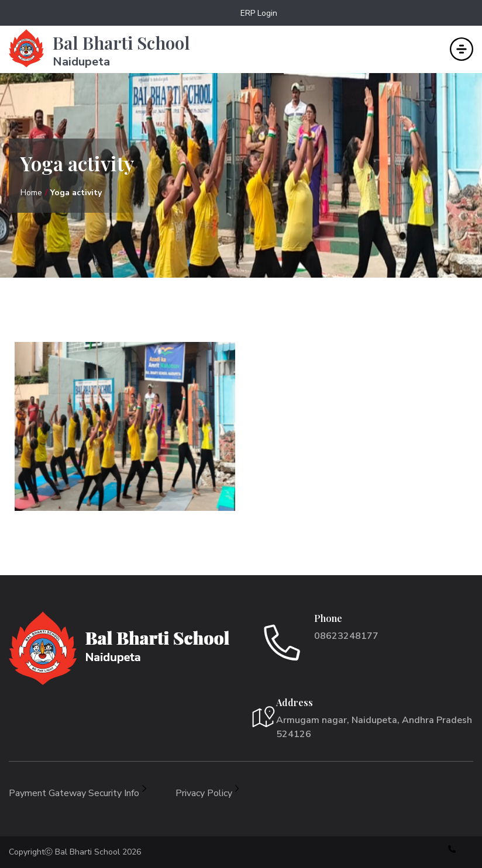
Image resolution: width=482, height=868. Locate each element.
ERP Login (259, 13)
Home (31, 193)
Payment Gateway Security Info (78, 793)
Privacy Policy (207, 793)
